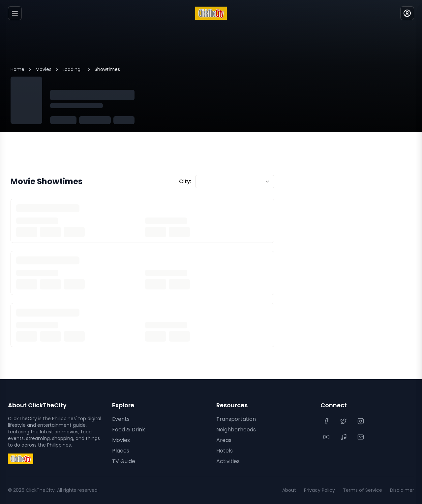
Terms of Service (362, 490)
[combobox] (235, 182)
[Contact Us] (361, 437)
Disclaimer (402, 490)
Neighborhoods (236, 430)
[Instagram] (361, 421)
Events (121, 419)
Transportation (236, 419)
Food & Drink (129, 430)
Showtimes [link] (107, 69)
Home (17, 69)
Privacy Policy (319, 490)
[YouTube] (327, 437)
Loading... (73, 69)
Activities (228, 461)
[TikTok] (344, 437)
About (289, 490)
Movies (44, 69)
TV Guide (124, 461)
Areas (224, 440)
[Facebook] (327, 421)
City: (185, 181)
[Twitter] (344, 421)
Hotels (225, 451)
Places (121, 451)
